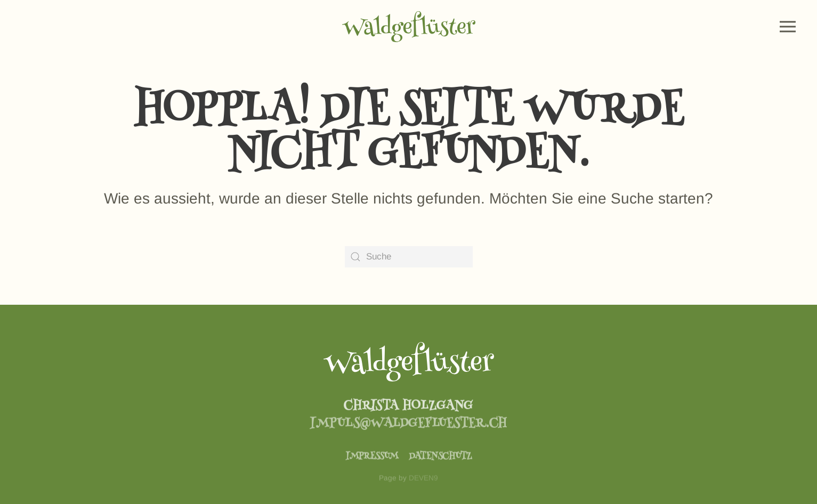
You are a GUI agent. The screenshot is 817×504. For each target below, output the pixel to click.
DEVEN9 (423, 485)
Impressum (372, 462)
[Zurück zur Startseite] (409, 27)
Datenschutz (440, 462)
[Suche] (409, 257)
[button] (788, 27)
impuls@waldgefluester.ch (408, 428)
